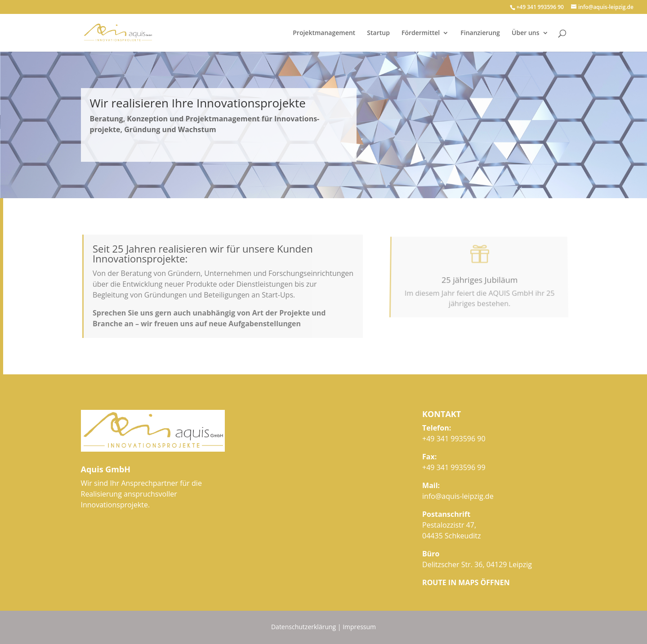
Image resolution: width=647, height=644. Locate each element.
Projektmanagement (324, 33)
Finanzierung (480, 33)
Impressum (359, 627)
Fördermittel (421, 33)
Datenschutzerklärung (303, 627)
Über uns (525, 33)
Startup (378, 33)
